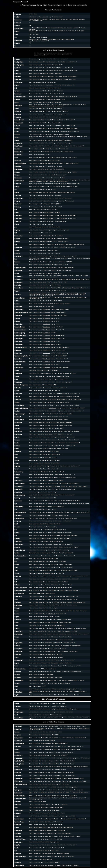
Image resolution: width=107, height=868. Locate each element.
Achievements (82, 5)
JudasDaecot (47, 310)
